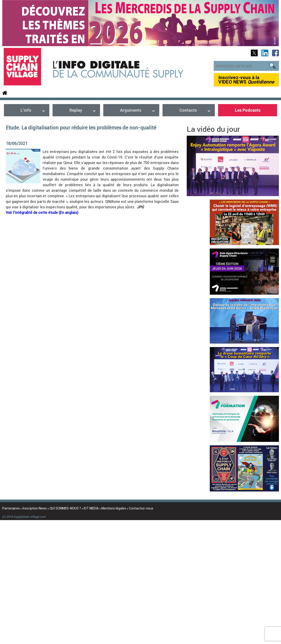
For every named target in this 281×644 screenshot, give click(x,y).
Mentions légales (114, 508)
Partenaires (11, 508)
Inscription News (35, 508)
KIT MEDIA (91, 508)
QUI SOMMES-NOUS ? (65, 508)
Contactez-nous (141, 508)
